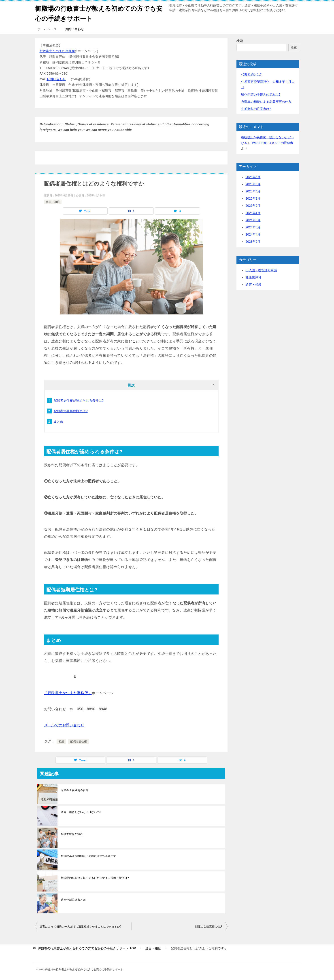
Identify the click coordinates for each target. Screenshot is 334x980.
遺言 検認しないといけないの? (81, 812)
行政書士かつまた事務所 (57, 51)
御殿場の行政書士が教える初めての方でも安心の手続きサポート (100, 13)
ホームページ (47, 29)
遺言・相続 (53, 202)
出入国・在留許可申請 (261, 270)
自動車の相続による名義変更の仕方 (266, 102)
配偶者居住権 (79, 742)
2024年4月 (253, 234)
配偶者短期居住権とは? (71, 411)
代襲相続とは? (251, 74)
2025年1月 (253, 213)
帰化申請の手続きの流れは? (261, 95)
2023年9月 (253, 242)
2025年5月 (253, 184)
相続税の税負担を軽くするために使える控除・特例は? (95, 878)
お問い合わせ (74, 29)
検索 (240, 41)
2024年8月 (253, 220)
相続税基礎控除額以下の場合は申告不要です (89, 856)
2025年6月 (253, 177)
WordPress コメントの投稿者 (273, 143)
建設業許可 (253, 277)
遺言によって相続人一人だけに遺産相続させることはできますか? (81, 927)
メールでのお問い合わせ (64, 725)
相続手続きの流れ (72, 834)
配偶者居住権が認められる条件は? (79, 400)
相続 (61, 742)
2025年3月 (253, 198)
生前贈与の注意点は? (256, 109)
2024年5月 (253, 227)
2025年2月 (253, 206)
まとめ (59, 422)
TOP (87, 948)
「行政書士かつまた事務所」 (68, 693)
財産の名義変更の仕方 (75, 790)
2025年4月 (253, 191)
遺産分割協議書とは (73, 900)
